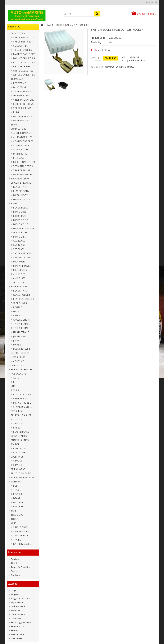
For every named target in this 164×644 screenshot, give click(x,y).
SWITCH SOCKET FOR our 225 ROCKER (67, 25)
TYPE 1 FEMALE (21, 324)
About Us (16, 563)
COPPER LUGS (21, 150)
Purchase (16, 559)
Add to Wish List (131, 57)
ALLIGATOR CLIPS (23, 137)
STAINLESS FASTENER (23, 477)
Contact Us (16, 571)
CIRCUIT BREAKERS (21, 183)
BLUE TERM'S (20, 87)
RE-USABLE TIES (22, 66)
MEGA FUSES (20, 270)
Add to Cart (111, 58)
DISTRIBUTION (21, 154)
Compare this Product (134, 60)
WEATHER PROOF (23, 174)
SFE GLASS (19, 249)
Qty (93, 58)
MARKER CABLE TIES (24, 54)
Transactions (17, 634)
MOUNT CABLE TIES (24, 58)
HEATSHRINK (18, 357)
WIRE (13, 523)
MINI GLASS (19, 237)
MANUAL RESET (22, 199)
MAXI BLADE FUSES (24, 228)
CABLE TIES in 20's (23, 42)
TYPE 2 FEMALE (21, 328)
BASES (17, 428)
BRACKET (18, 506)
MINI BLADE (20, 212)
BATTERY (18, 502)
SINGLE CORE (20, 527)
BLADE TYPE (20, 187)
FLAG (16, 112)
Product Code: (98, 38)
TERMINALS (17, 79)
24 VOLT (18, 423)
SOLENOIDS (17, 457)
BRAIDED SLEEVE (20, 179)
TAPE (14, 511)
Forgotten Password (21, 598)
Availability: (96, 42)
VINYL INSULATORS (24, 100)
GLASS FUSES (20, 233)
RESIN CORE (20, 448)
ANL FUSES (19, 274)
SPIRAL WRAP (18, 469)
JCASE (16, 340)
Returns (15, 630)
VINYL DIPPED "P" (23, 399)
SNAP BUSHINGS (20, 440)
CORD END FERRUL (24, 104)
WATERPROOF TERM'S (20, 123)
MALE (16, 311)
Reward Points (18, 626)
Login (14, 590)
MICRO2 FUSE (20, 220)
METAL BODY (20, 195)
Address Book (18, 606)
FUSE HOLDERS (19, 286)
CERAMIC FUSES (22, 257)
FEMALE (17, 307)
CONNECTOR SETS (23, 141)
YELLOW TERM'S (22, 91)
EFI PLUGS (19, 158)
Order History (18, 614)
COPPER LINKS (21, 145)
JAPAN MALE (20, 336)
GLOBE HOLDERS (20, 353)
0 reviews (109, 67)
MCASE (17, 345)
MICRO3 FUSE (20, 224)
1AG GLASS (19, 241)
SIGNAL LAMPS (19, 436)
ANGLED (18, 316)
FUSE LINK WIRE (22, 349)
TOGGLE (18, 490)
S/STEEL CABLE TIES (24, 75)
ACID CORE (19, 453)
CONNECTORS (18, 129)
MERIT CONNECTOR (24, 162)
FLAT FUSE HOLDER (24, 299)
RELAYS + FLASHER (21, 415)
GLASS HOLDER (21, 295)
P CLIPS (15, 390)
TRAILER (18, 540)
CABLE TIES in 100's (24, 37)
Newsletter (16, 638)
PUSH (16, 486)
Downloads (17, 618)
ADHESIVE (18, 361)
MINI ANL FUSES (22, 266)
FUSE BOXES (17, 282)
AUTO (16, 378)
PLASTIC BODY (21, 191)
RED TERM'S (20, 83)
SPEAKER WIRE (21, 531)
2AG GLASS (19, 245)
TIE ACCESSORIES (22, 50)
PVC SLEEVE (17, 411)
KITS (13, 386)
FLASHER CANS (21, 432)
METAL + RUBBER (23, 403)
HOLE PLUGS (18, 365)
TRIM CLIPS (17, 515)
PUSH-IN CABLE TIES (24, 62)
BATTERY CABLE (22, 544)
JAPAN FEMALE (21, 332)
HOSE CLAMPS (18, 374)
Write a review (127, 67)
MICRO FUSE (20, 216)
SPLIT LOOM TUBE (21, 473)
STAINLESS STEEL (23, 407)
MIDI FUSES (19, 262)
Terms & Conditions (21, 567)
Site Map (15, 575)
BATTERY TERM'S (22, 116)
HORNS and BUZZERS (22, 369)
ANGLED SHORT (22, 320)
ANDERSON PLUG (23, 133)
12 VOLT (18, 419)
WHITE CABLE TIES (23, 71)
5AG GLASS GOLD (23, 253)
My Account (17, 602)
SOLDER (15, 444)
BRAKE (17, 498)
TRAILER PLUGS (22, 170)
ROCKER (18, 494)
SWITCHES (16, 482)
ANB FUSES (19, 278)
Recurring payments (21, 622)
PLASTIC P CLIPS (22, 394)
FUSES (14, 203)
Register (15, 594)
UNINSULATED (21, 96)
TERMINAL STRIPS (23, 166)
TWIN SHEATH (21, 536)
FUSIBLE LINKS (19, 303)
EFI (15, 382)
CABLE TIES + (18, 33)
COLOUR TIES (20, 46)
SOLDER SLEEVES (22, 108)
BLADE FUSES (20, 208)
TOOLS (14, 519)
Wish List (15, 610)
